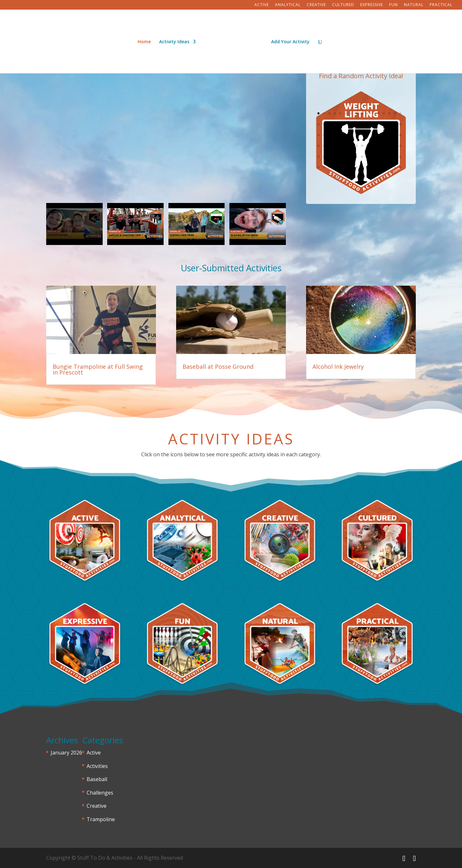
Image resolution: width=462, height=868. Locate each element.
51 (329, 146)
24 (357, 124)
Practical (441, 5)
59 (373, 146)
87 (351, 167)
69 (340, 157)
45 (384, 135)
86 (346, 167)
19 (329, 124)
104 (375, 178)
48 (400, 135)
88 (357, 167)
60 (378, 146)
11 (373, 113)
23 (351, 124)
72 (357, 157)
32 (400, 124)
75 (373, 157)
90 (368, 167)
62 (389, 146)
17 (318, 124)
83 (329, 167)
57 (362, 146)
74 (368, 157)
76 (378, 157)
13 (384, 113)
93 (384, 167)
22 (346, 124)
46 (389, 135)
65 (318, 157)
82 (324, 167)
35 (329, 135)
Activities (97, 766)
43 (373, 135)
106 (385, 178)
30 (389, 124)
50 (324, 146)
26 (368, 124)
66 (324, 157)
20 (335, 124)
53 (340, 146)
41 (362, 135)
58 (368, 146)
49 (318, 146)
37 (340, 135)
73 (362, 157)
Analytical (288, 5)
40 (357, 135)
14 (389, 113)
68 (335, 157)
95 (395, 167)
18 (324, 124)
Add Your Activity (288, 40)
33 (318, 135)
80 (400, 157)
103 (369, 178)
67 (329, 157)
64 (400, 146)
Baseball (97, 779)
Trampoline (101, 819)
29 (384, 124)
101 (358, 178)
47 (395, 135)
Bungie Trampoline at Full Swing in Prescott (98, 369)
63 (395, 146)
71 (351, 157)
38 (346, 135)
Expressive (372, 5)
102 (364, 178)
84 (335, 167)
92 (378, 167)
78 (389, 157)
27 (373, 124)
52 (335, 146)
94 (389, 167)
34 (324, 135)
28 (378, 124)
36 (335, 135)
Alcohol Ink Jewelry (338, 367)
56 (357, 146)
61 (384, 146)
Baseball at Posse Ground (218, 367)
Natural (414, 5)
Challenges (100, 793)
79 (395, 157)
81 (318, 167)
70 (346, 157)
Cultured (343, 5)
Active (262, 5)
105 (380, 178)
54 (346, 146)
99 (347, 178)
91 (373, 167)
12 (378, 113)
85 (340, 167)
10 (368, 113)
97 (336, 178)
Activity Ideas (176, 40)
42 (368, 135)
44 (378, 135)
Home (146, 40)
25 (362, 124)
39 (351, 135)
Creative (316, 5)
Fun (394, 5)
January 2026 (66, 753)
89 (362, 167)
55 (351, 146)
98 (342, 178)
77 (384, 157)
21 (340, 124)
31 (395, 124)
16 (400, 113)
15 (395, 113)
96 (400, 167)
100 (353, 178)
